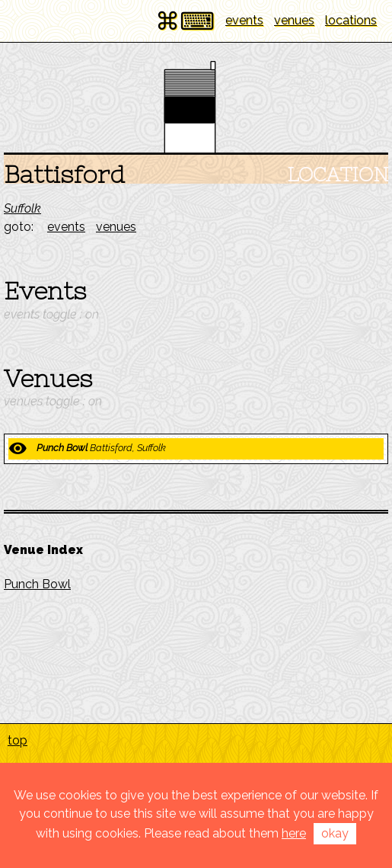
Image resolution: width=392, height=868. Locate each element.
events (244, 20)
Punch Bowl (37, 584)
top (18, 740)
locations (351, 20)
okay (335, 833)
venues (294, 20)
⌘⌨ (185, 21)
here (294, 833)
